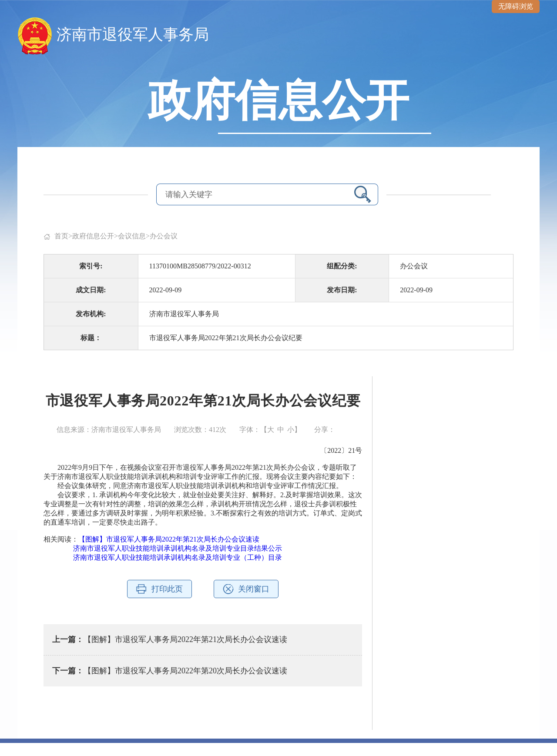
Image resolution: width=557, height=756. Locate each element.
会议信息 (132, 236)
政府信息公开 (93, 236)
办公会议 (164, 236)
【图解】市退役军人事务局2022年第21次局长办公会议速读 (169, 539)
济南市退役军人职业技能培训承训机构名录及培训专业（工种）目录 (178, 557)
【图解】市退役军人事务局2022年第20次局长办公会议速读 (185, 671)
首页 (61, 236)
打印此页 (167, 589)
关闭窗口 (254, 589)
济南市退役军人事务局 (133, 35)
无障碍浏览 (516, 6)
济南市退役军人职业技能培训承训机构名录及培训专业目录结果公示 (178, 548)
